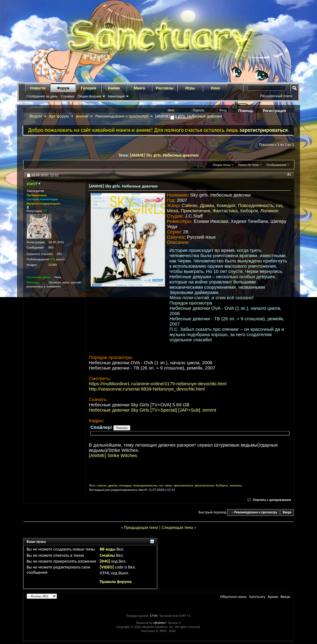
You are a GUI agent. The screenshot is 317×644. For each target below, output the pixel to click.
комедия (125, 485)
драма (113, 485)
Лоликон (269, 211)
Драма (207, 205)
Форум (63, 88)
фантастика (204, 485)
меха (168, 485)
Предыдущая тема (141, 527)
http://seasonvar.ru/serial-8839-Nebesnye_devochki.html (147, 389)
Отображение (276, 165)
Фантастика (225, 211)
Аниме (114, 88)
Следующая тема (178, 527)
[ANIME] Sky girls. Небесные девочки (164, 155)
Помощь (246, 111)
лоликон (235, 485)
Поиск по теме (248, 165)
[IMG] (105, 561)
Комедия (226, 205)
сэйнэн (102, 485)
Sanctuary (257, 596)
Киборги (249, 211)
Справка (67, 96)
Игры (190, 88)
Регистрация (274, 111)
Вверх (287, 512)
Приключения (195, 211)
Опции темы (222, 165)
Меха (172, 211)
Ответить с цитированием (269, 500)
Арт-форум (59, 116)
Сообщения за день (42, 96)
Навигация (116, 96)
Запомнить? (182, 118)
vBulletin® (160, 623)
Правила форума (116, 582)
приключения (183, 485)
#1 (289, 175)
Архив (273, 596)
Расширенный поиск (276, 96)
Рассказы (165, 88)
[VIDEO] (107, 567)
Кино (215, 88)
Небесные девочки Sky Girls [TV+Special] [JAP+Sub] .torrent (152, 410)
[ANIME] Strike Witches (113, 455)
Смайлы (107, 555)
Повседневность (256, 205)
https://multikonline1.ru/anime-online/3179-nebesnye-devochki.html (158, 384)
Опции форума (89, 96)
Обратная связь (233, 596)
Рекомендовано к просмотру (122, 116)
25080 (53, 265)
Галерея (89, 88)
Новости (38, 88)
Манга (139, 88)
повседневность (145, 485)
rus (279, 205)
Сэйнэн (189, 205)
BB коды (108, 549)
